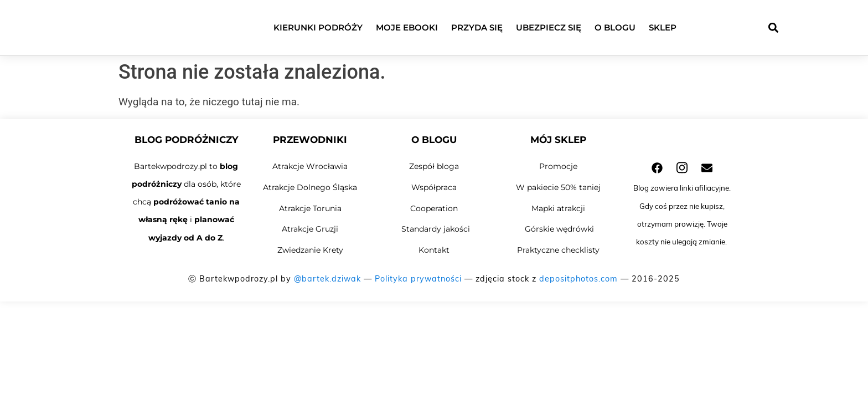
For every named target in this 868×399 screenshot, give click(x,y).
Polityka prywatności (418, 279)
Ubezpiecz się (549, 27)
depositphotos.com (578, 279)
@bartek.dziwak (327, 279)
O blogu (615, 27)
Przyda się (477, 27)
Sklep (663, 27)
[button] (773, 28)
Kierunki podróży (318, 27)
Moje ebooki (407, 27)
